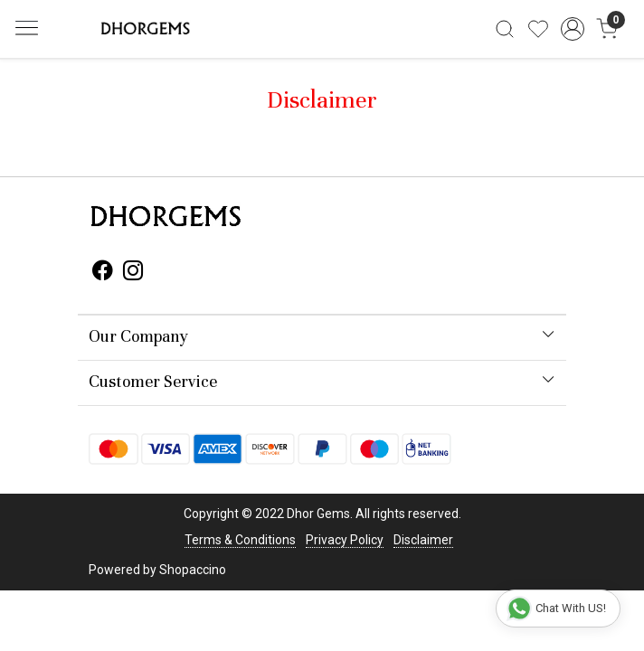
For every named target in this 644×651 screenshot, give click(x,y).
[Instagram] (133, 273)
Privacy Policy (345, 540)
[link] (505, 29)
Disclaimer (423, 540)
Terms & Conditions (240, 540)
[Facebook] (103, 273)
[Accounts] (573, 29)
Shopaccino (193, 570)
